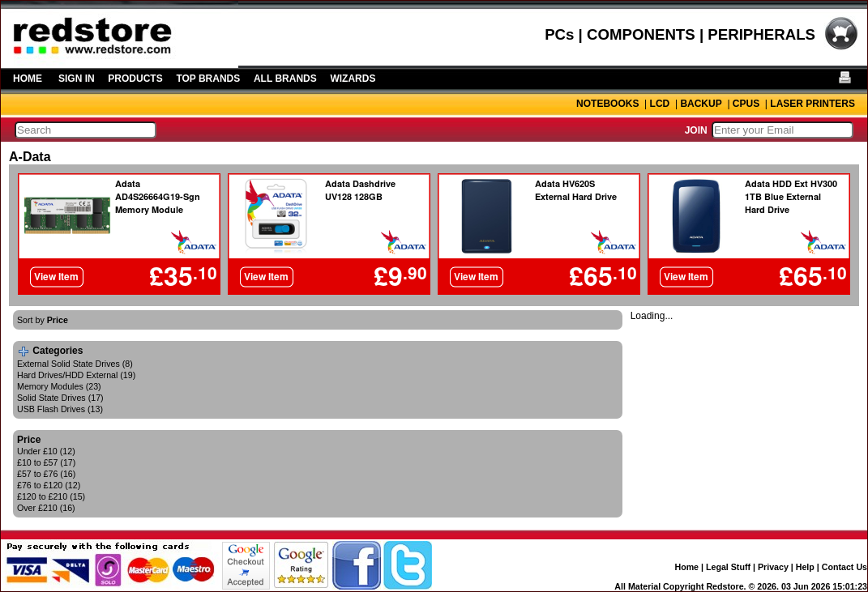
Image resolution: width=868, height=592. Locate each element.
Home (686, 567)
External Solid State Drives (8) (75, 364)
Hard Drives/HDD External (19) (76, 375)
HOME (28, 79)
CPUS (746, 104)
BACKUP (701, 104)
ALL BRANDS (285, 79)
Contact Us (844, 567)
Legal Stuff (728, 567)
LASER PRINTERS (812, 104)
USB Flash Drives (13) (60, 409)
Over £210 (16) (46, 508)
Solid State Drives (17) (60, 398)
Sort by (43, 320)
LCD (660, 104)
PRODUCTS (135, 79)
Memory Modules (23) (59, 386)
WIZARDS (353, 79)
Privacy (773, 567)
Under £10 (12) (46, 451)
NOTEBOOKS (607, 104)
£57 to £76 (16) (46, 474)
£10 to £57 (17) (46, 462)
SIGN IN (77, 79)
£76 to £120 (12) (49, 485)
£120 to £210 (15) (51, 496)
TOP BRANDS (208, 79)
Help (805, 567)
